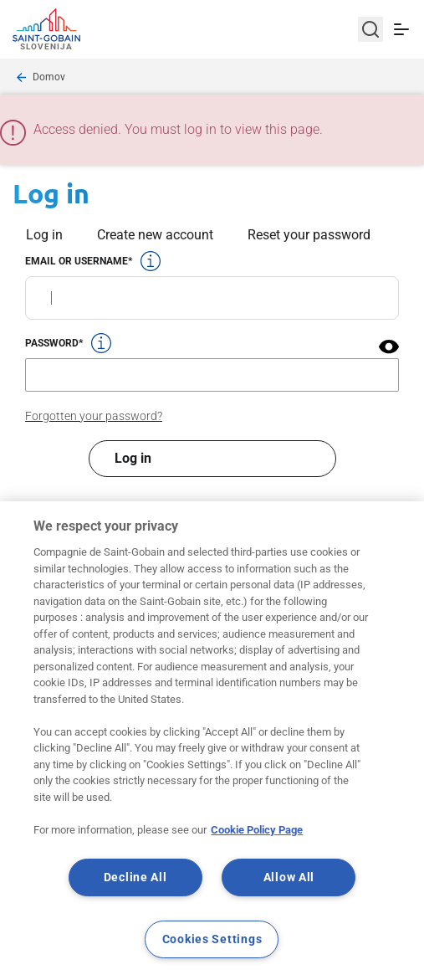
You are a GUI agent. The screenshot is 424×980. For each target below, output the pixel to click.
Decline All (135, 877)
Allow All (289, 877)
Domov (49, 77)
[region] (212, 741)
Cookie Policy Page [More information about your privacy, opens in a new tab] (257, 830)
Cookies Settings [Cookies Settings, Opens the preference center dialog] (212, 939)
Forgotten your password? (94, 416)
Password (52, 343)
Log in (44, 235)
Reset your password (309, 235)
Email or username (77, 261)
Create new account (155, 235)
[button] (389, 346)
